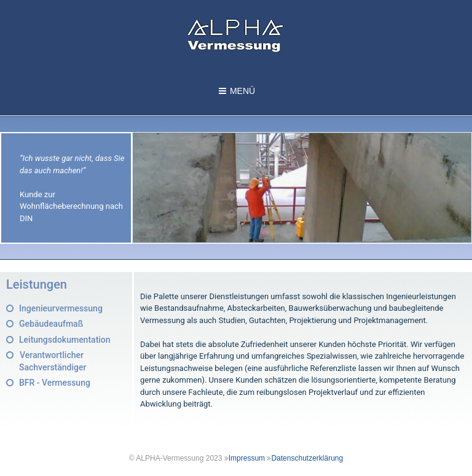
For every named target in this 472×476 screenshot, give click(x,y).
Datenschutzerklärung (307, 458)
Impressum (247, 458)
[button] (54, 308)
